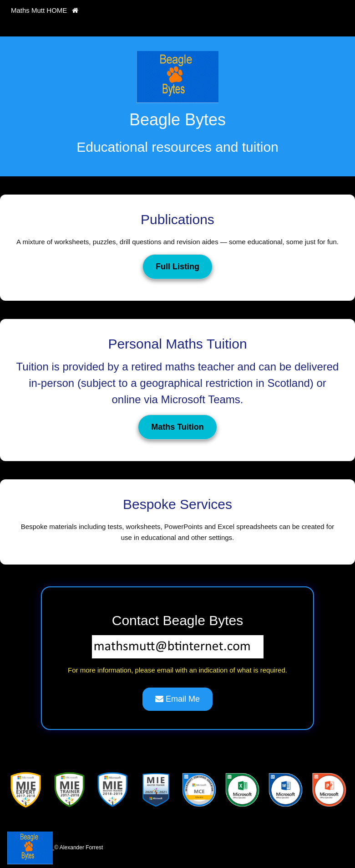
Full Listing (177, 267)
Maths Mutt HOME (45, 10)
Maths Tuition (177, 427)
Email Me (177, 699)
